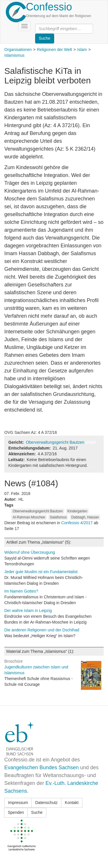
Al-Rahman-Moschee (29, 517)
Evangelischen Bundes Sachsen (41, 768)
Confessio (49, 7)
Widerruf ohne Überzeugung (30, 552)
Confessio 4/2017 (78, 523)
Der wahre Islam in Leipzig (28, 611)
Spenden (16, 812)
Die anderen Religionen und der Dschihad (42, 630)
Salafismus (58, 517)
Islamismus (14, 55)
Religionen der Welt (54, 50)
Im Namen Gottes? (21, 591)
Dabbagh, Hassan (85, 517)
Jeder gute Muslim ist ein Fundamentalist (41, 572)
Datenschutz (46, 803)
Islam (82, 50)
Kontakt (72, 803)
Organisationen (18, 50)
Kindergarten (77, 511)
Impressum (18, 803)
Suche (37, 812)
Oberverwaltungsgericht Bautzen (55, 442)
